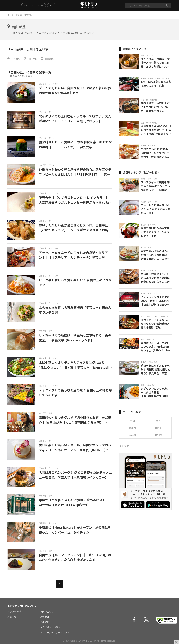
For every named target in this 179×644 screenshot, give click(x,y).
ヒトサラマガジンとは (34, 5)
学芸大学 (16, 59)
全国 (132, 421)
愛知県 (159, 435)
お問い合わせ (47, 611)
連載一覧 (12, 617)
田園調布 (49, 59)
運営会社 (45, 617)
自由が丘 (33, 59)
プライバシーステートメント (55, 632)
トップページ (14, 611)
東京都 (19, 15)
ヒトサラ (124, 446)
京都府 (132, 435)
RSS (52, 5)
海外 (159, 421)
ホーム (10, 15)
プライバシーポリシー (51, 627)
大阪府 (159, 428)
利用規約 (45, 622)
